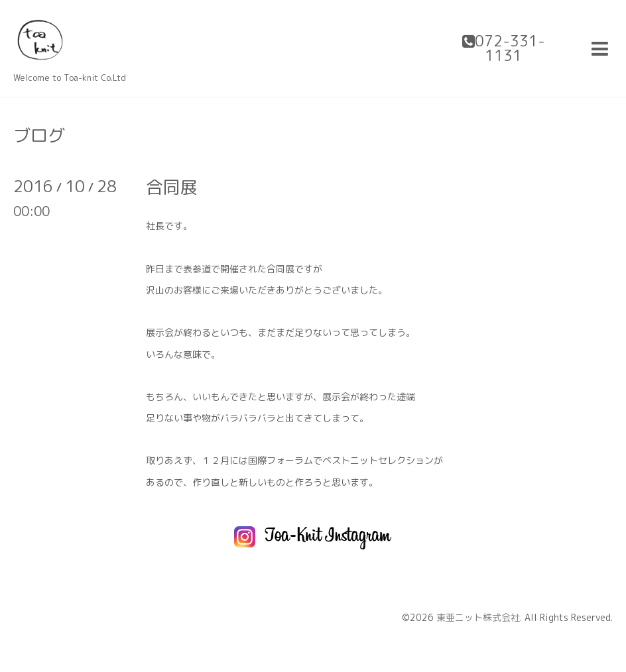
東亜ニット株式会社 (478, 617)
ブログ (39, 135)
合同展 (172, 187)
